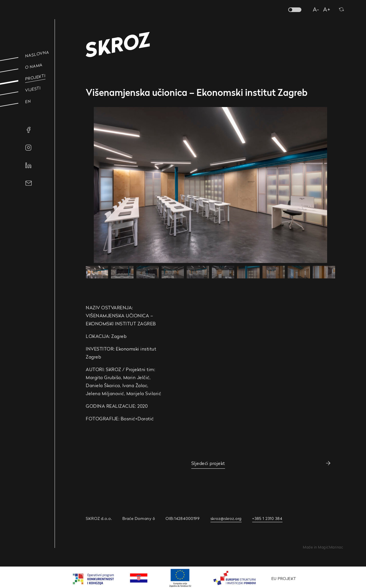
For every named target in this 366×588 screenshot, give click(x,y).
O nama (34, 66)
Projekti (35, 77)
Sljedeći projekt (208, 463)
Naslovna (37, 54)
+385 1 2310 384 (267, 518)
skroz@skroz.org (226, 518)
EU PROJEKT (284, 578)
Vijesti (33, 89)
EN (28, 101)
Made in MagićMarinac (323, 547)
